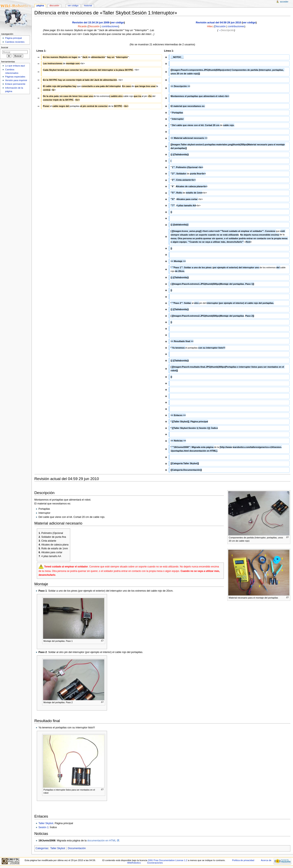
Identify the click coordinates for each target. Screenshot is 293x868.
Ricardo (82, 26)
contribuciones (110, 26)
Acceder (284, 2)
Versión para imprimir (16, 80)
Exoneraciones (155, 863)
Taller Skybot (46, 823)
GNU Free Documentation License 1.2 (168, 860)
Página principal (13, 38)
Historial (88, 5)
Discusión (94, 26)
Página (40, 5)
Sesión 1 (43, 827)
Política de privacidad (243, 860)
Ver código (73, 5)
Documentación (77, 848)
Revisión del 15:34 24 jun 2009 (91, 23)
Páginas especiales (15, 77)
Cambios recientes (15, 42)
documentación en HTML (102, 841)
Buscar (5, 47)
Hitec (210, 26)
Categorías (42, 848)
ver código (117, 23)
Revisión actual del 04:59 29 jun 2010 (218, 23)
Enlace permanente (15, 84)
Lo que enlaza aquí (15, 66)
